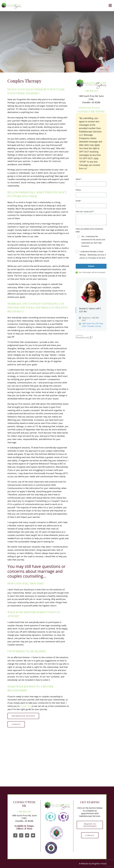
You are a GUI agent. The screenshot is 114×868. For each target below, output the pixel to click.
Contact (16, 724)
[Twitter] (27, 835)
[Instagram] (21, 835)
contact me (25, 706)
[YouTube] (33, 835)
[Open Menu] (110, 6)
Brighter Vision (99, 864)
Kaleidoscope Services (89, 108)
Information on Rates (23, 716)
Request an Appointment (90, 825)
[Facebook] (15, 835)
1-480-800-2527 (91, 91)
